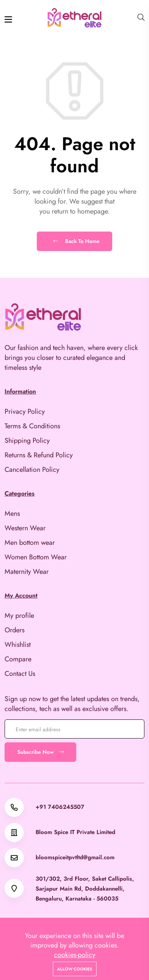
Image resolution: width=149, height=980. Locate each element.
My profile (19, 616)
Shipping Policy (27, 441)
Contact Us (20, 674)
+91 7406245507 (60, 807)
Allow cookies (75, 969)
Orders (15, 630)
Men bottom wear (30, 543)
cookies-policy (75, 955)
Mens (12, 513)
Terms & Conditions (32, 426)
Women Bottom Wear (36, 557)
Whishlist (18, 645)
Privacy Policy (25, 411)
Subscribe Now (40, 752)
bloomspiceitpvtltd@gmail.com (75, 858)
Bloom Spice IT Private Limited (75, 832)
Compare (18, 659)
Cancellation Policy (32, 470)
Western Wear (25, 528)
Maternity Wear (27, 572)
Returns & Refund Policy (39, 455)
